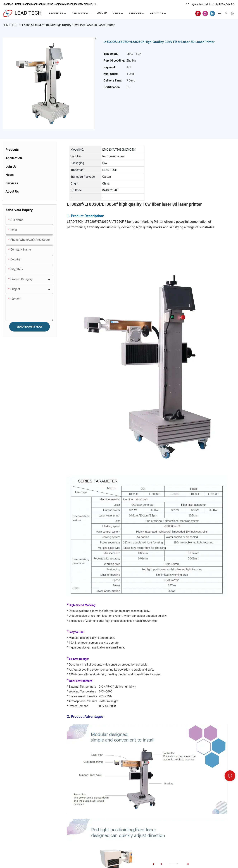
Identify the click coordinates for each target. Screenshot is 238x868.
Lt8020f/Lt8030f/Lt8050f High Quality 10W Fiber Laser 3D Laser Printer (68, 25)
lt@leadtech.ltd (197, 4)
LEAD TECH (10, 25)
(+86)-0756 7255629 (222, 4)
